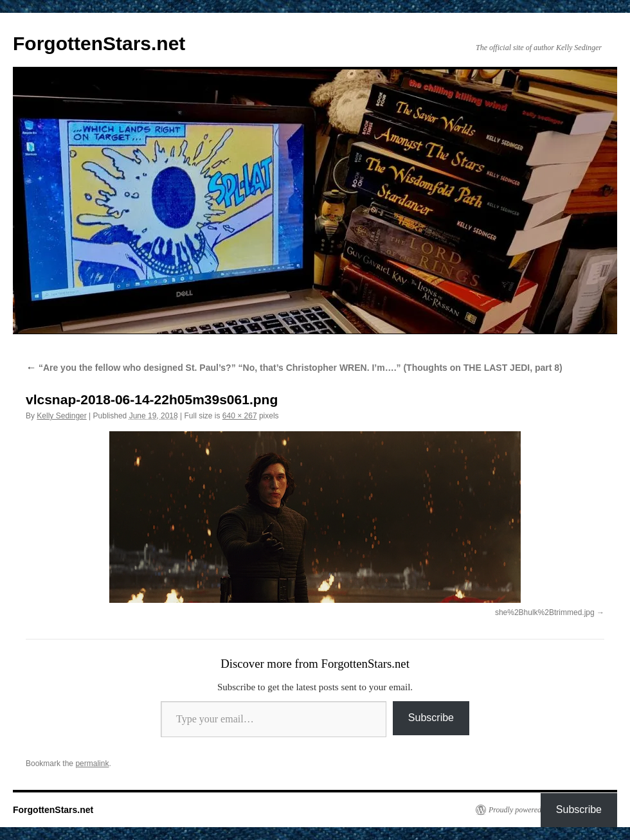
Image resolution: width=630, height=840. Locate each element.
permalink (92, 764)
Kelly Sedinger (61, 416)
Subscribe (431, 718)
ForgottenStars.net (99, 43)
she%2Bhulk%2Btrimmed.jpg (545, 612)
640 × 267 (240, 416)
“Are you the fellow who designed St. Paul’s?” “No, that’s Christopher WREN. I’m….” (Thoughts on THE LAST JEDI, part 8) (294, 368)
